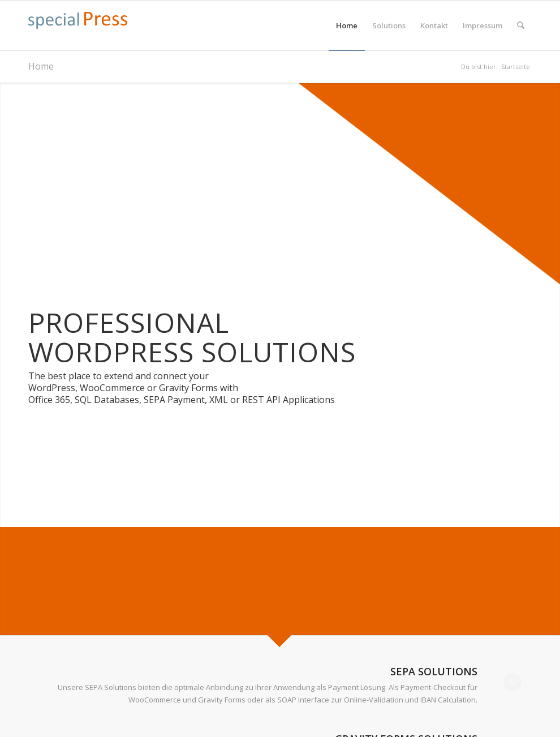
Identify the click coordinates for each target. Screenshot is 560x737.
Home (41, 66)
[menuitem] (347, 25)
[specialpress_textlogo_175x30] (78, 31)
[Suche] (521, 25)
